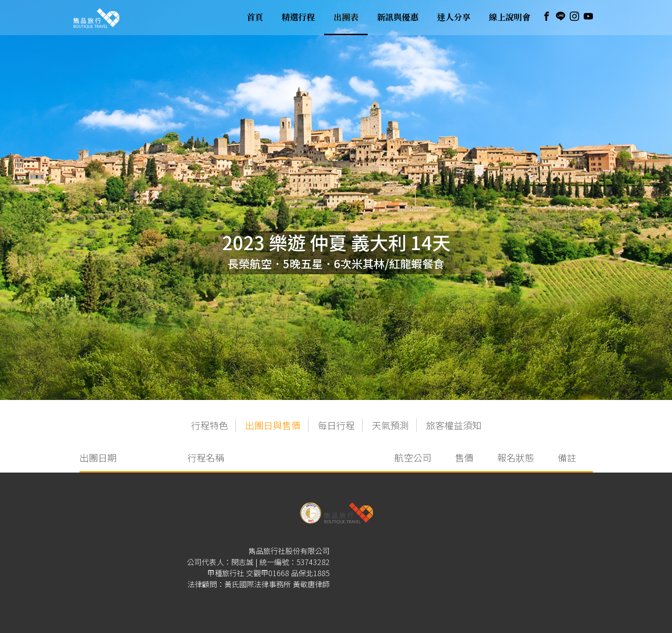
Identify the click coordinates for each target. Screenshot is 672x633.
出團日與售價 (273, 425)
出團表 (346, 18)
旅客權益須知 (454, 425)
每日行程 (336, 425)
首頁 (255, 18)
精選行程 (298, 18)
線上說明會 (510, 18)
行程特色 (210, 425)
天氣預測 (390, 425)
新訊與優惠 (398, 18)
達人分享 (454, 18)
